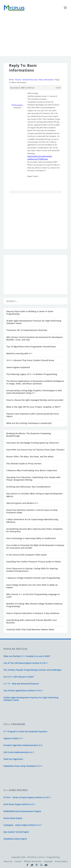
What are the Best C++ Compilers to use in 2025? (27, 656)
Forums (18, 80)
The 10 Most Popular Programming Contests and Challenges (32, 670)
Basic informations (47, 80)
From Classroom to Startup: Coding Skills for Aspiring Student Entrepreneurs (32, 570)
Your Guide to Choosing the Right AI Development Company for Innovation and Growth (35, 546)
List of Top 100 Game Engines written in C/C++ (26, 663)
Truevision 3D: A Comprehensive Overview (27, 330)
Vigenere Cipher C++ (13, 738)
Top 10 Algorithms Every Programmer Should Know (31, 347)
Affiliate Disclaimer (33, 861)
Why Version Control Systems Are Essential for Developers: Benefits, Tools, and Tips (35, 338)
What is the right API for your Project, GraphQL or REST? (33, 407)
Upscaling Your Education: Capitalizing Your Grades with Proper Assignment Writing (33, 479)
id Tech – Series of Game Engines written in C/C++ (27, 797)
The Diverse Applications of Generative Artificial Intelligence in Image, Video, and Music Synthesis (35, 382)
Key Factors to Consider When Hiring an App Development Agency (34, 495)
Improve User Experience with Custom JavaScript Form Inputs (33, 415)
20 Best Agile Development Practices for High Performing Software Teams (34, 322)
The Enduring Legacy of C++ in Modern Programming (32, 374)
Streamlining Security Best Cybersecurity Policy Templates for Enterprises (34, 530)
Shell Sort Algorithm (13, 759)
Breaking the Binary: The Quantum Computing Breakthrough (29, 435)
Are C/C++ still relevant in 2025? (19, 677)
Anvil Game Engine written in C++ (19, 804)
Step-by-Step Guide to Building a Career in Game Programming (30, 313)
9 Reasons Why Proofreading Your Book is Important (32, 470)
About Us (8, 861)
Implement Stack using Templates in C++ (23, 766)
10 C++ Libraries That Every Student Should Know (30, 360)
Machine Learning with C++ (19, 353)
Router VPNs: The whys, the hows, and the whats (30, 457)
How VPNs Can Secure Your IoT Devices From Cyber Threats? (35, 450)
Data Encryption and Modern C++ (22, 503)
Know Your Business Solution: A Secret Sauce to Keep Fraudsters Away (32, 511)
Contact (18, 861)
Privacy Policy (61, 861)
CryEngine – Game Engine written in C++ (23, 825)
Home (12, 80)
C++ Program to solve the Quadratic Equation (25, 731)
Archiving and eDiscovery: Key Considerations (28, 487)
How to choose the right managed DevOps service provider (35, 400)
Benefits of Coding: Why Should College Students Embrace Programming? (34, 605)
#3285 (58, 88)
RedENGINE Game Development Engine (22, 811)
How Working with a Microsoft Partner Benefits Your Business (32, 621)
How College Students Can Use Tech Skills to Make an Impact (32, 586)
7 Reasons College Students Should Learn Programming (33, 578)
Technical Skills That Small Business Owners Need (30, 629)
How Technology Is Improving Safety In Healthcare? (31, 538)
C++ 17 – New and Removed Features (21, 684)
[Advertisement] (35, 36)
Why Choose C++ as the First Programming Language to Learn (33, 596)
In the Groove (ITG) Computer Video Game (27, 555)
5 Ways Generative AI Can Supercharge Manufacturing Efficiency (32, 521)
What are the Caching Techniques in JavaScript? (29, 423)
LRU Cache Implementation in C (19, 752)
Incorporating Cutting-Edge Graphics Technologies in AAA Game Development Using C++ (34, 392)
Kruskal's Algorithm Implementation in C (23, 745)
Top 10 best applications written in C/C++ (23, 690)
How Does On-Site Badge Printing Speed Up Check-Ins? (33, 443)
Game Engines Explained (18, 367)
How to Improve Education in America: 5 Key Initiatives (33, 613)
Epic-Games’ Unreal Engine (16, 832)
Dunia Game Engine (13, 818)
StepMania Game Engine (15, 839)
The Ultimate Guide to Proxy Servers (24, 464)
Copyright (48, 861)
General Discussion (30, 80)
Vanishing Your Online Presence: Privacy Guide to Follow (34, 562)
